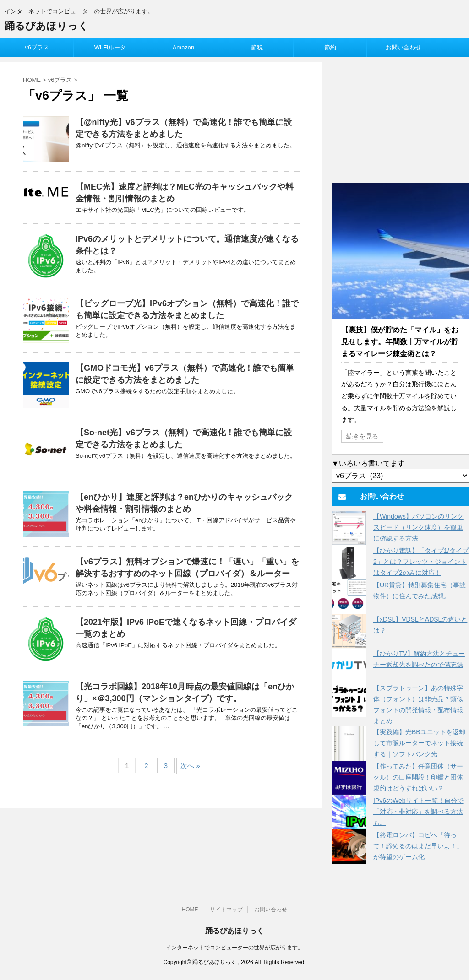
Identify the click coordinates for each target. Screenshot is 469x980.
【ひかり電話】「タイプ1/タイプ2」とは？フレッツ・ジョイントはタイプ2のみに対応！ (421, 562)
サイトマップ (226, 910)
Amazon (184, 47)
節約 (330, 47)
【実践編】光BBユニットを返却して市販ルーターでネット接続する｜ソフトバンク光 (419, 743)
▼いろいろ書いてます (368, 463)
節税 (257, 47)
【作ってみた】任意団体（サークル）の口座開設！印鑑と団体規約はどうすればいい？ (418, 777)
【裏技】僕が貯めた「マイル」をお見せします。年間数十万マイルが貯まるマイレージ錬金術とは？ (400, 342)
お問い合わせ (404, 47)
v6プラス (37, 47)
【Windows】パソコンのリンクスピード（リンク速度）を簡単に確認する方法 (418, 527)
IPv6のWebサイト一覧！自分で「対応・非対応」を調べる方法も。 (418, 812)
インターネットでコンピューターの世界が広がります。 (234, 948)
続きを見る (362, 436)
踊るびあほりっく (46, 26)
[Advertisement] (400, 119)
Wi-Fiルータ (110, 47)
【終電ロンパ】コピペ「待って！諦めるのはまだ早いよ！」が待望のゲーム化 (418, 846)
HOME (190, 910)
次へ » (190, 766)
